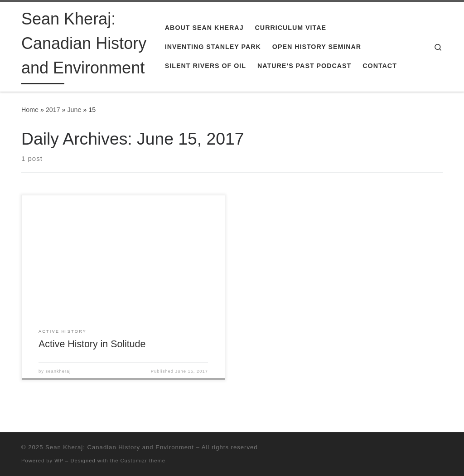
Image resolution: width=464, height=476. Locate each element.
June (74, 110)
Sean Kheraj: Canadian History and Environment (120, 447)
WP (59, 461)
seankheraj (58, 371)
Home (30, 110)
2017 (53, 110)
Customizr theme (143, 461)
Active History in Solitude (92, 344)
